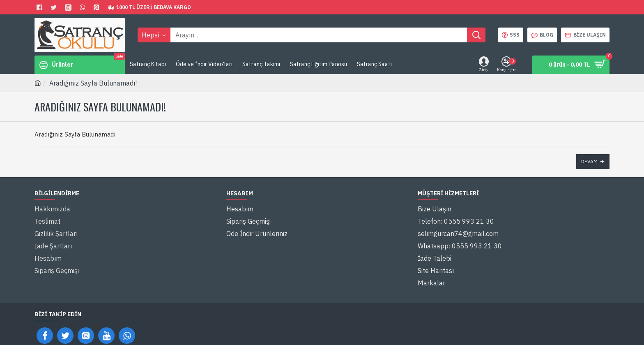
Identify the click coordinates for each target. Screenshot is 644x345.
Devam (589, 161)
